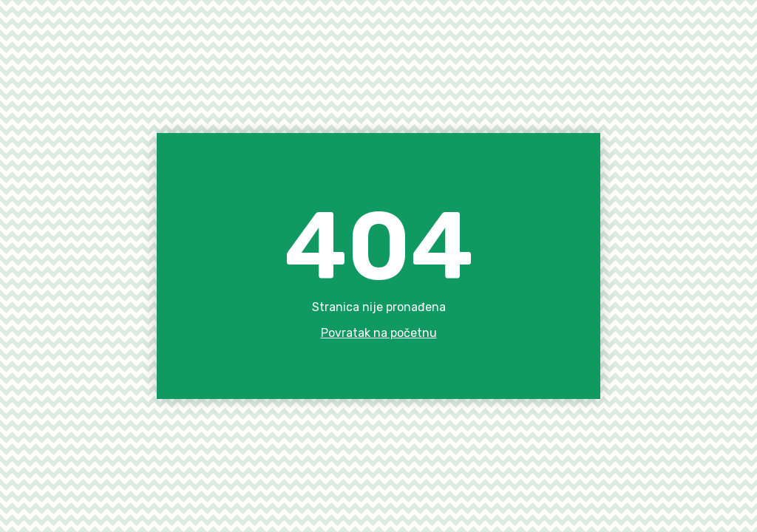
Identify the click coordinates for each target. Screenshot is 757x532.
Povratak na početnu (379, 333)
